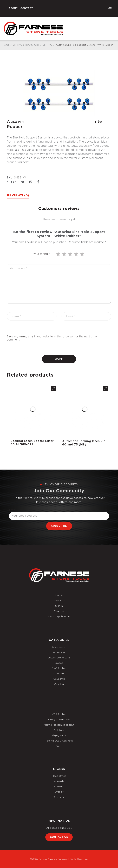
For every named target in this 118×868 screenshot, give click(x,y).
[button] (113, 28)
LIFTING (47, 45)
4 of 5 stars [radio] (76, 254)
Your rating (42, 254)
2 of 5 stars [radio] (64, 254)
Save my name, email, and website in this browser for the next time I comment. (53, 338)
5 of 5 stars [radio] (82, 254)
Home (6, 45)
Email (13, 510)
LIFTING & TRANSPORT (26, 45)
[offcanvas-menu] (110, 9)
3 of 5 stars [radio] (70, 254)
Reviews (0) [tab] (18, 196)
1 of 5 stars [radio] (58, 254)
